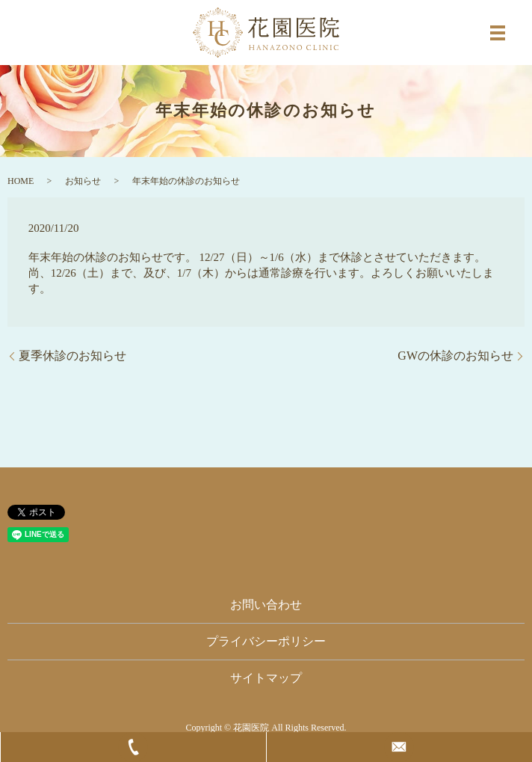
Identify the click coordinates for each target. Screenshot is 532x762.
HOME (21, 181)
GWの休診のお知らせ (455, 356)
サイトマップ (266, 678)
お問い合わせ (266, 605)
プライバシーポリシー (266, 641)
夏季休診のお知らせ (72, 356)
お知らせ (83, 181)
